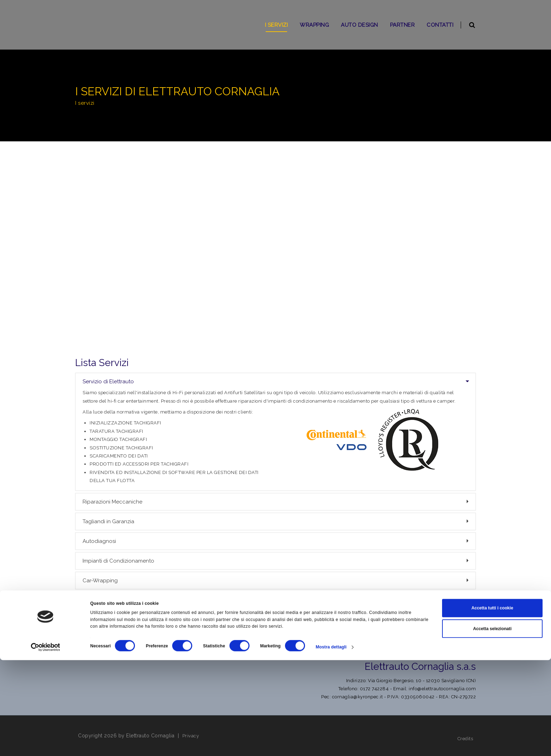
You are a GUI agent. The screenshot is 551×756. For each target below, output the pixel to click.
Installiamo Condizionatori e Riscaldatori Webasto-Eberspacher (276, 600)
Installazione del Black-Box (276, 620)
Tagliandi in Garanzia (276, 521)
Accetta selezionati (492, 725)
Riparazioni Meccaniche (276, 502)
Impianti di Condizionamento (276, 561)
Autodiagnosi (276, 541)
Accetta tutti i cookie (492, 704)
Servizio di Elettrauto (276, 382)
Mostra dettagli (331, 743)
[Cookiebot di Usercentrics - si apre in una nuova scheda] (46, 743)
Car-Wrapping (276, 581)
